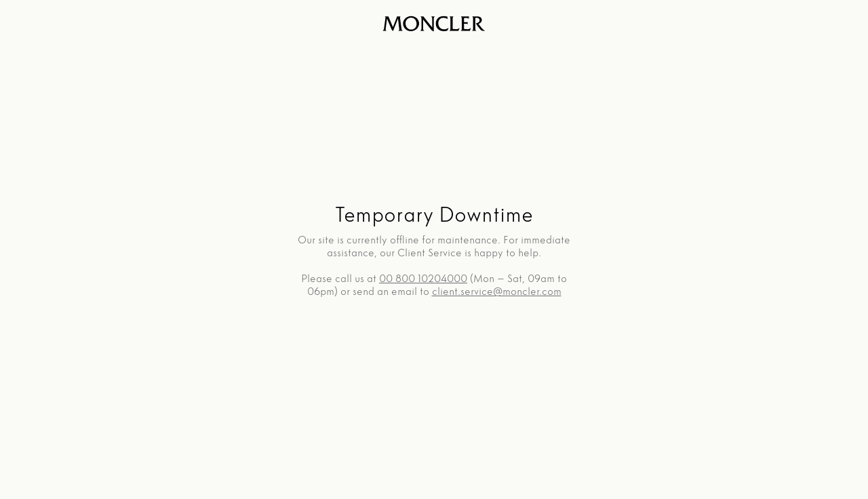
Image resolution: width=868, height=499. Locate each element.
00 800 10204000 (423, 278)
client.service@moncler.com (497, 291)
